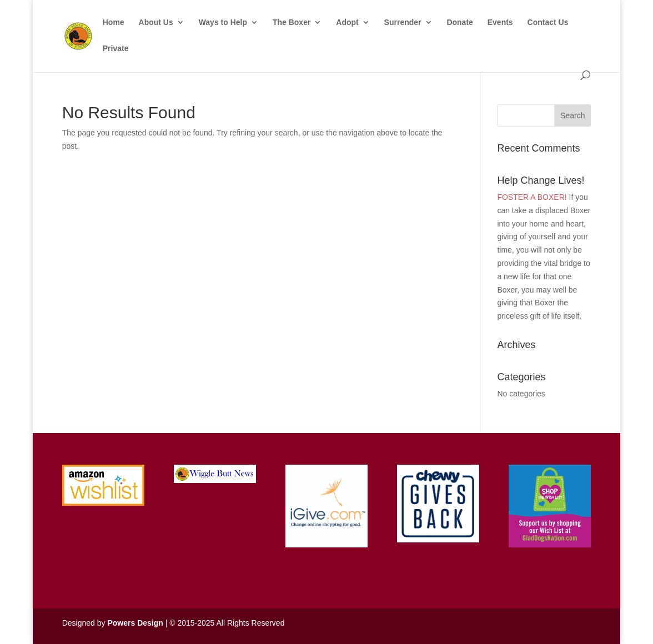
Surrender (403, 22)
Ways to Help (223, 22)
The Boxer (292, 22)
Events (500, 22)
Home (114, 22)
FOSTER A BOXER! (532, 197)
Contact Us (548, 22)
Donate (459, 22)
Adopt (347, 22)
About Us (156, 22)
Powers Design (135, 623)
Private (116, 49)
